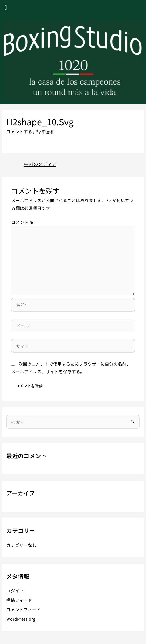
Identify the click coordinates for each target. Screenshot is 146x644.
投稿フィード (19, 600)
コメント (22, 222)
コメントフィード (24, 609)
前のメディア (40, 164)
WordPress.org (21, 619)
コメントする (19, 131)
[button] (6, 8)
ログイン (15, 591)
